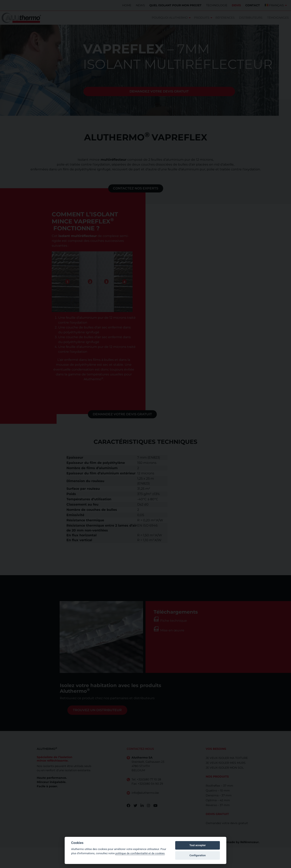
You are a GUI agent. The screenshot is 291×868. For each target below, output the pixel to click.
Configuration (197, 855)
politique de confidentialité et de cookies (140, 853)
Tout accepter (198, 845)
